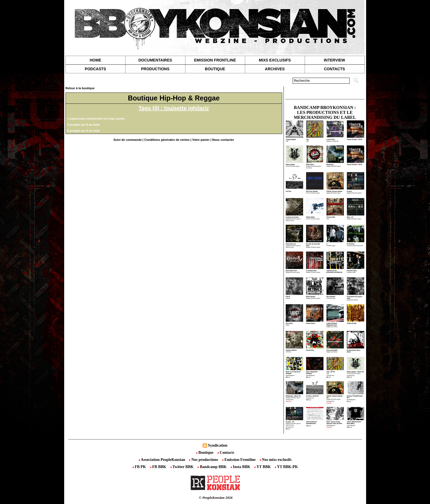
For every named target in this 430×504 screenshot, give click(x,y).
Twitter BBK (182, 467)
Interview (335, 60)
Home (95, 60)
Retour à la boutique (80, 88)
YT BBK (263, 467)
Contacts (226, 453)
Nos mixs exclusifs (276, 460)
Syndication (218, 445)
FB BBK (159, 467)
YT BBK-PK (286, 467)
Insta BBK (241, 467)
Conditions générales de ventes (167, 140)
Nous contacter (223, 140)
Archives (275, 69)
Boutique (215, 69)
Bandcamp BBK (212, 467)
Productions (155, 69)
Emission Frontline (215, 60)
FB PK (140, 467)
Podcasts (95, 69)
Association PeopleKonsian (162, 460)
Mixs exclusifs (275, 60)
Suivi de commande (127, 140)
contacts (334, 69)
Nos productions (204, 460)
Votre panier (201, 140)
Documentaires (155, 60)
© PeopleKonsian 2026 (216, 498)
